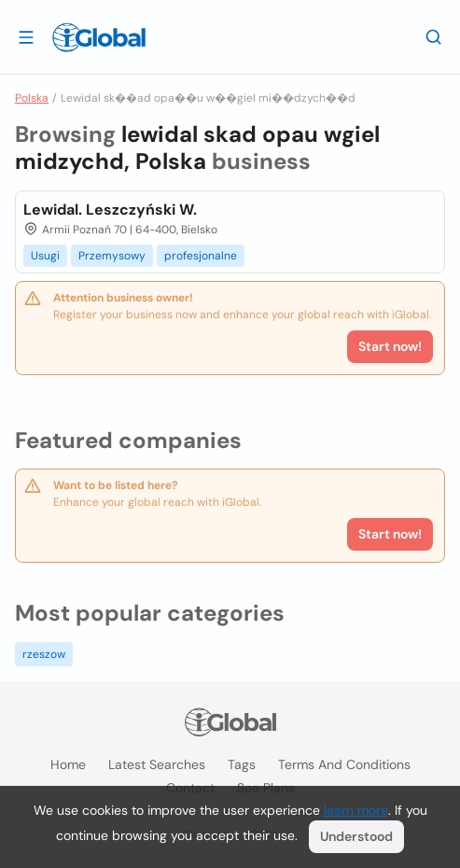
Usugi (45, 256)
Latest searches (157, 764)
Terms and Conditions (344, 764)
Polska (32, 98)
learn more (356, 810)
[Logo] (99, 37)
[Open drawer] (26, 36)
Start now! (390, 534)
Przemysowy (112, 256)
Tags (242, 764)
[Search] (434, 36)
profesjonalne (201, 256)
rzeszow (44, 654)
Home (68, 764)
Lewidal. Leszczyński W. (110, 210)
